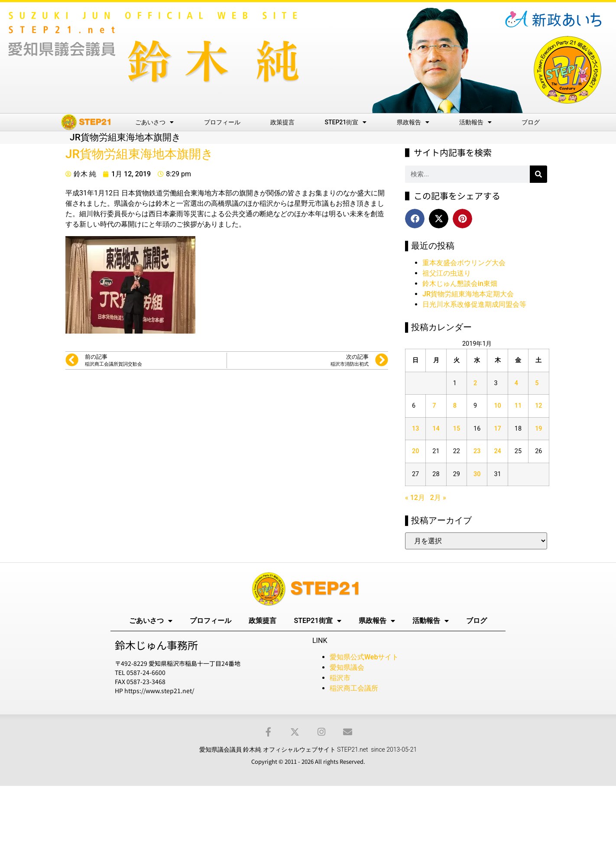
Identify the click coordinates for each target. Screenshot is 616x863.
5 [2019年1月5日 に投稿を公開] (537, 383)
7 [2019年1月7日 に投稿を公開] (434, 406)
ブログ (531, 122)
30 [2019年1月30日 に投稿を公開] (477, 474)
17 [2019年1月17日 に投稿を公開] (497, 429)
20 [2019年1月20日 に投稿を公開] (415, 451)
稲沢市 (340, 678)
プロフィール (222, 122)
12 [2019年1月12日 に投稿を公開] (538, 406)
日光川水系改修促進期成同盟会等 (474, 304)
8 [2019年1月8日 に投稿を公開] (455, 406)
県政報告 (413, 122)
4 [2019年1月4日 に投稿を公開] (516, 383)
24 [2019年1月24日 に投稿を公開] (497, 451)
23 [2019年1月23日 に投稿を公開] (477, 451)
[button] (415, 219)
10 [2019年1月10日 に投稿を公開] (497, 406)
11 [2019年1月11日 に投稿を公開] (518, 406)
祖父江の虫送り (447, 273)
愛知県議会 (347, 667)
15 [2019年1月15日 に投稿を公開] (457, 429)
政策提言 (282, 122)
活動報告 (475, 122)
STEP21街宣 (346, 122)
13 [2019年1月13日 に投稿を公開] (415, 429)
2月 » (438, 498)
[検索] (538, 174)
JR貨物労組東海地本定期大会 (468, 294)
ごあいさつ (154, 122)
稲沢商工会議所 (354, 688)
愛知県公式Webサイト (364, 657)
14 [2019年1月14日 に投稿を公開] (436, 429)
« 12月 (415, 498)
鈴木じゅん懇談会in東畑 (460, 284)
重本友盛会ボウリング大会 (464, 263)
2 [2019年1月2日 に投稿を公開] (475, 383)
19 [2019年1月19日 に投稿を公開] (538, 429)
